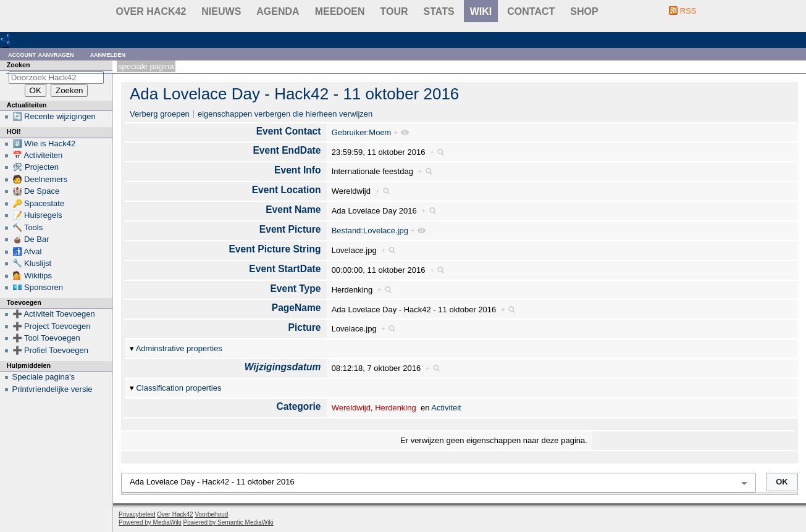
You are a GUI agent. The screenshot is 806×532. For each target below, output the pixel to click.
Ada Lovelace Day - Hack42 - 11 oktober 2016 (294, 94)
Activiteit (446, 408)
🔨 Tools (28, 227)
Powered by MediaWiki (150, 522)
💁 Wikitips (32, 276)
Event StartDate (285, 269)
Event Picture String (275, 249)
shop (584, 11)
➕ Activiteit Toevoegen (54, 314)
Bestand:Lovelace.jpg (370, 231)
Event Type (295, 289)
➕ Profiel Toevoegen (50, 350)
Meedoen (340, 11)
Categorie (299, 406)
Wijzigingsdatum (283, 367)
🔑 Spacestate (39, 203)
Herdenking (396, 408)
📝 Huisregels (37, 215)
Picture (305, 327)
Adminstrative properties (179, 348)
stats (439, 11)
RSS (688, 11)
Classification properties (178, 388)
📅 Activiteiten (38, 155)
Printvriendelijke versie (52, 389)
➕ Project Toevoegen (52, 326)
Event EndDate (287, 150)
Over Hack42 (151, 11)
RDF (26, 39)
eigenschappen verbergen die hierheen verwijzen (285, 114)
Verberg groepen (160, 114)
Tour (394, 11)
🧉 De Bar (31, 239)
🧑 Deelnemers (40, 179)
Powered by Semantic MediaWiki (229, 522)
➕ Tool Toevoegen (46, 338)
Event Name (293, 210)
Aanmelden (108, 54)
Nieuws (221, 11)
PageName (296, 308)
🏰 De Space (36, 191)
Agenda (278, 11)
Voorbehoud (211, 514)
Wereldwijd (351, 408)
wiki (481, 11)
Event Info (297, 170)
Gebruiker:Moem (362, 132)
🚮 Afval (27, 251)
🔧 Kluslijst (32, 263)
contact (531, 11)
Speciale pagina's (44, 377)
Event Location (287, 190)
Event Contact (289, 131)
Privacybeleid (137, 514)
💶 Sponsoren (38, 287)
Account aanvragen (41, 54)
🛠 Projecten (36, 167)
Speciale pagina (146, 66)
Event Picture (290, 229)
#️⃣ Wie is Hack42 (44, 143)
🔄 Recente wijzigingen (54, 116)
